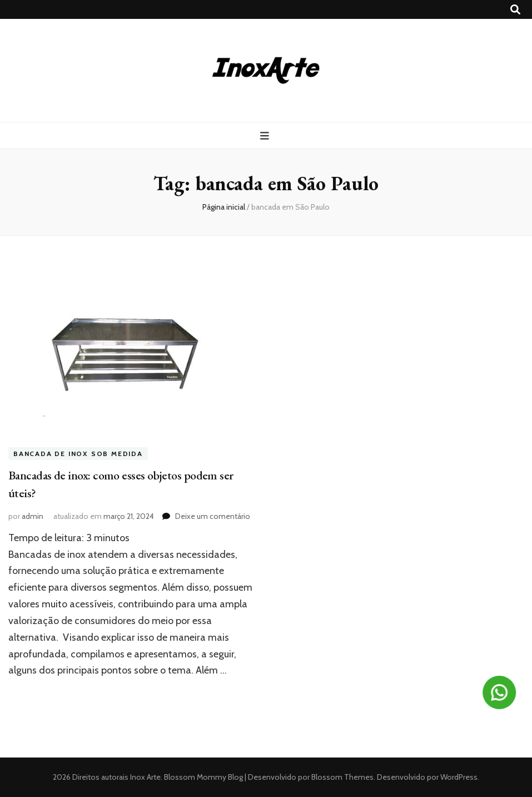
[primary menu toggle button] (266, 136)
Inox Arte (145, 777)
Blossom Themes (342, 777)
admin (33, 516)
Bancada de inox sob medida (78, 454)
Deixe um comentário (213, 516)
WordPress (459, 777)
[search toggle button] (515, 10)
